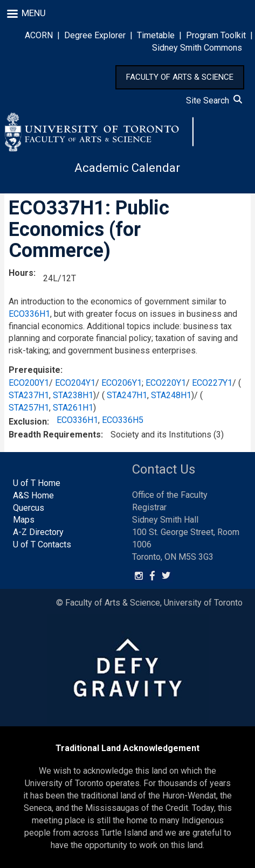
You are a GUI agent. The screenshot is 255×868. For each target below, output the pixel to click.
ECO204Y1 (75, 383)
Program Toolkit (216, 35)
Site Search (214, 100)
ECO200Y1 (29, 383)
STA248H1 (171, 395)
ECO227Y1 (212, 383)
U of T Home (37, 483)
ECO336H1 (29, 314)
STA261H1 (73, 408)
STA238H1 (73, 395)
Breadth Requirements (55, 435)
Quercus (29, 508)
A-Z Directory (38, 532)
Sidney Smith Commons (197, 48)
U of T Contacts (42, 544)
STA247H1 (127, 395)
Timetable (156, 35)
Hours (21, 273)
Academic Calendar (127, 168)
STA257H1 (29, 408)
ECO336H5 (123, 420)
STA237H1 (29, 395)
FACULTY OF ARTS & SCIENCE (180, 77)
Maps (24, 520)
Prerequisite (35, 370)
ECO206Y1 (122, 383)
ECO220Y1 (166, 383)
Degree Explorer (95, 35)
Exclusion (28, 422)
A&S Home (33, 495)
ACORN (39, 35)
